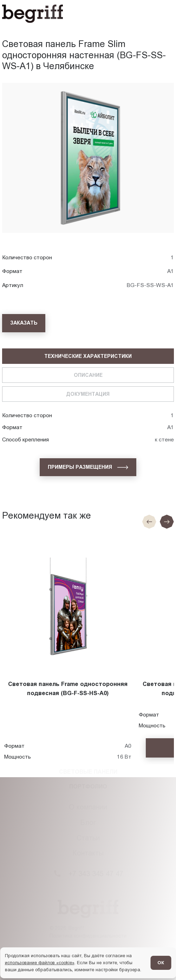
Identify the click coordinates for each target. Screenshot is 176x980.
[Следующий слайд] (167, 522)
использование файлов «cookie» (40, 963)
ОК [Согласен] (161, 963)
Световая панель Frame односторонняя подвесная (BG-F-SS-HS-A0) (68, 689)
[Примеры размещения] (88, 467)
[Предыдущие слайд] (149, 522)
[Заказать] (24, 323)
